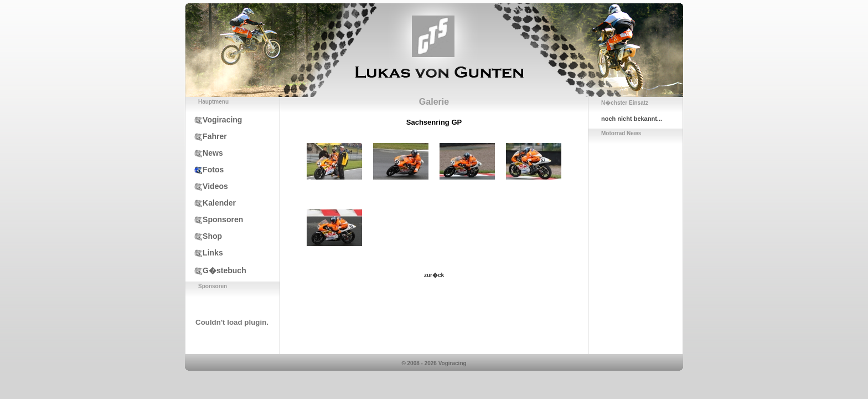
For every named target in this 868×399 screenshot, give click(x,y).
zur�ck (434, 275)
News (204, 153)
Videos (207, 186)
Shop (204, 236)
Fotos (205, 170)
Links (204, 253)
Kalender (211, 203)
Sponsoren (214, 219)
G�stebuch (216, 270)
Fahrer (206, 136)
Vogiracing (214, 120)
